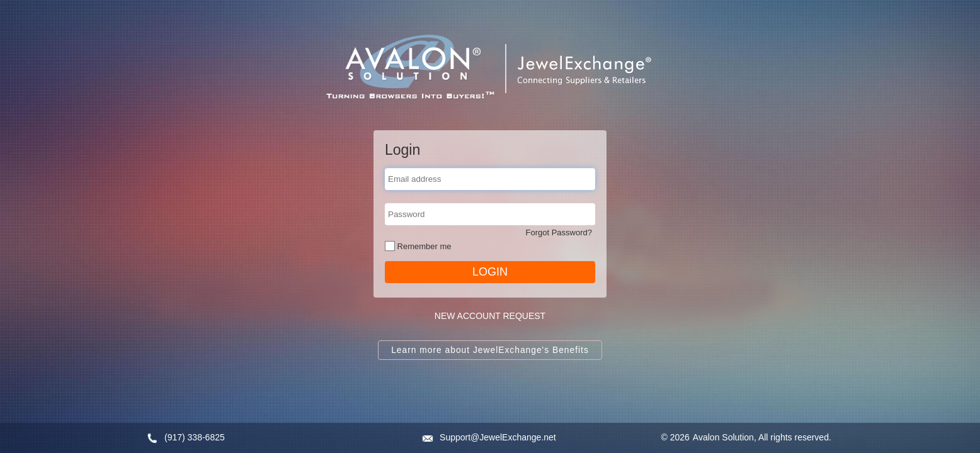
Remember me (423, 246)
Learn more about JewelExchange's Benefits (490, 350)
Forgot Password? (559, 232)
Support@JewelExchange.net (498, 437)
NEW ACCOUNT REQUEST (490, 316)
